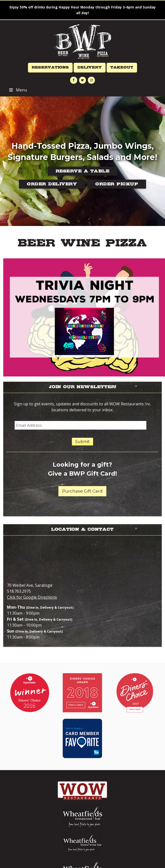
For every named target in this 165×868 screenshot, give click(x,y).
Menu (17, 90)
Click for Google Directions (32, 597)
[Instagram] (91, 80)
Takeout (122, 67)
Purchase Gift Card (82, 491)
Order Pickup (117, 184)
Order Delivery (52, 184)
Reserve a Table (83, 171)
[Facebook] (74, 80)
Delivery (90, 67)
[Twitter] (83, 80)
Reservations (50, 67)
